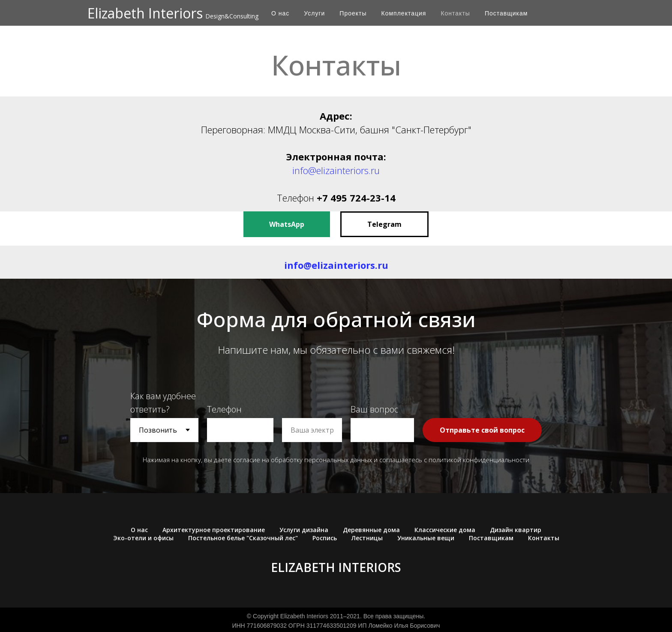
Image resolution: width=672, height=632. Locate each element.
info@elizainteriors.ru (336, 170)
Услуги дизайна (304, 530)
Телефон (297, 198)
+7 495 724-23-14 (356, 198)
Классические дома (445, 530)
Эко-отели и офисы (143, 538)
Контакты (455, 13)
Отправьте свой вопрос (482, 430)
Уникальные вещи (426, 538)
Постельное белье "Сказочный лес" (243, 538)
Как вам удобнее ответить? (163, 403)
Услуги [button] (314, 13)
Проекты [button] (353, 13)
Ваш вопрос (374, 409)
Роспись (325, 538)
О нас (280, 13)
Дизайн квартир (516, 530)
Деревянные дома (371, 530)
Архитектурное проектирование (214, 530)
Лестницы (367, 538)
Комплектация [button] (404, 13)
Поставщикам (506, 13)
